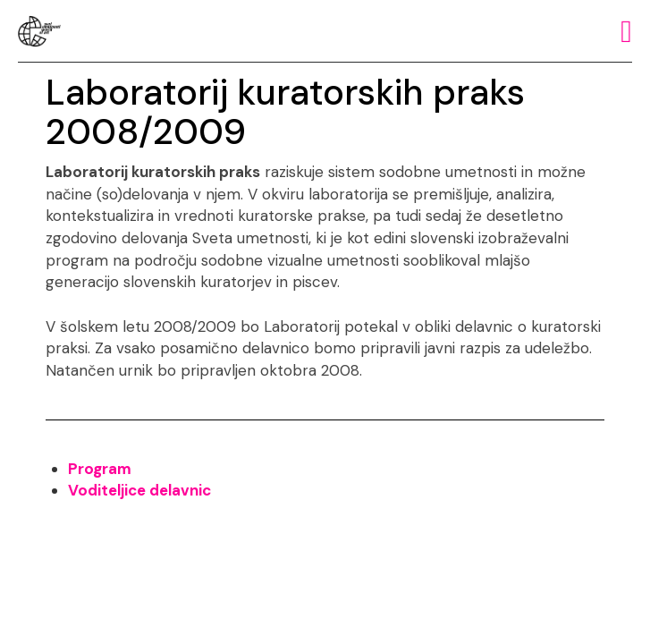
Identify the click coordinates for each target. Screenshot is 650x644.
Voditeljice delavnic (139, 490)
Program (100, 469)
